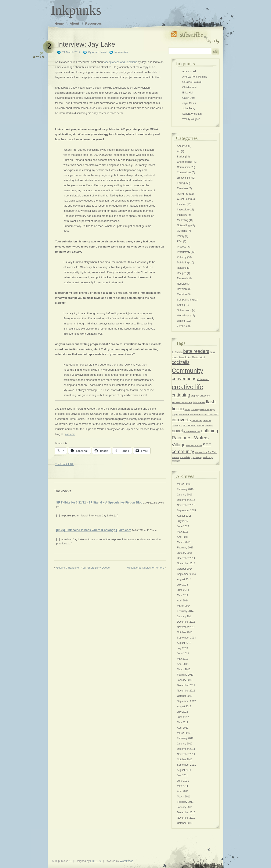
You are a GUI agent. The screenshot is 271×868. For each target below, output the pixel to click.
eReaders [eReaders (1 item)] (205, 396)
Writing (181, 321)
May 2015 (183, 532)
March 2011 (184, 797)
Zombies (182, 326)
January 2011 (185, 807)
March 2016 (184, 484)
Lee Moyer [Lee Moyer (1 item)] (197, 420)
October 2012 (185, 696)
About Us (182, 146)
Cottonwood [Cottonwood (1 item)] (203, 379)
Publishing (183, 263)
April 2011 (183, 791)
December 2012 (186, 685)
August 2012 (184, 707)
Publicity (182, 257)
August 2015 (184, 516)
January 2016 (185, 495)
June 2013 (183, 654)
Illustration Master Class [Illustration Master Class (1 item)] (202, 415)
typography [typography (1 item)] (196, 457)
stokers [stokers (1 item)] (175, 457)
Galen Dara (189, 98)
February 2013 (185, 675)
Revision (182, 289)
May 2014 (183, 595)
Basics (181, 157)
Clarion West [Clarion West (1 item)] (198, 357)
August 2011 (184, 770)
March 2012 (184, 733)
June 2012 (183, 717)
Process (182, 247)
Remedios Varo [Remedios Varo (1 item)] (194, 445)
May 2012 (183, 722)
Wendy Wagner (191, 119)
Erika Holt (188, 93)
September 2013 (186, 638)
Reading (182, 268)
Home (59, 23)
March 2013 (184, 669)
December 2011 (186, 749)
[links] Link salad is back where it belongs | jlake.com (94, 530)
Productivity (184, 252)
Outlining (182, 231)
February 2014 (185, 611)
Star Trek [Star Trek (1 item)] (212, 452)
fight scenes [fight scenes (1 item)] (199, 402)
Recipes (182, 273)
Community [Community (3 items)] (187, 371)
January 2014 (185, 616)
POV (180, 241)
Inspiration (183, 210)
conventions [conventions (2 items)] (184, 379)
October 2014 (185, 569)
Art (179, 151)
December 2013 (186, 622)
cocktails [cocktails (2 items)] (181, 362)
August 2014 (184, 579)
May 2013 (183, 659)
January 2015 (185, 553)
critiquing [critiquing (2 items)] (181, 395)
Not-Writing (183, 225)
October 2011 (185, 759)
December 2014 (186, 558)
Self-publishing (185, 300)
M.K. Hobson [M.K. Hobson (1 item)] (189, 426)
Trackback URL (64, 464)
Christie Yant (189, 87)
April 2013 (183, 664)
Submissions (184, 310)
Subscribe (196, 37)
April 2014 (183, 601)
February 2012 (185, 738)
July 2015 (182, 521)
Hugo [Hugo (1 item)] (212, 409)
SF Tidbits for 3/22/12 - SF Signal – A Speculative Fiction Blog (99, 502)
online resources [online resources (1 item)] (192, 431)
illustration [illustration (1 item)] (184, 415)
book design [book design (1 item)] (185, 357)
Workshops (183, 316)
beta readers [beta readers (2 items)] (196, 351)
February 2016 (185, 489)
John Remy (189, 108)
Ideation (182, 204)
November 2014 (186, 563)
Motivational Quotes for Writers (145, 568)
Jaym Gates (189, 103)
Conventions (184, 172)
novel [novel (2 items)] (177, 431)
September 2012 (186, 701)
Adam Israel (99, 52)
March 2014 (184, 606)
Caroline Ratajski (192, 82)
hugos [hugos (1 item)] (175, 415)
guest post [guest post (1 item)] (204, 409)
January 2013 (185, 680)
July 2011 (182, 775)
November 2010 (186, 818)
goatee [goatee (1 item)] (194, 409)
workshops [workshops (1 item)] (208, 457)
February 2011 (185, 802)
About (74, 23)
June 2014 (183, 590)
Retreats (182, 284)
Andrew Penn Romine (195, 77)
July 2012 (182, 712)
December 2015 (186, 500)
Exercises (183, 188)
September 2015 (186, 511)
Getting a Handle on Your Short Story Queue (83, 568)
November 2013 (186, 627)
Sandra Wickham (192, 114)
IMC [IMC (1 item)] (216, 415)
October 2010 (185, 823)
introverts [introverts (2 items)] (181, 420)
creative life (183, 178)
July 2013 (182, 648)
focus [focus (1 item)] (187, 409)
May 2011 (183, 786)
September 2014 (186, 574)
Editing (181, 183)
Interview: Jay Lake (86, 44)
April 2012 (183, 728)
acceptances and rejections (121, 62)
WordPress (127, 861)
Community (183, 167)
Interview (123, 52)
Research (182, 278)
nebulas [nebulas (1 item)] (209, 426)
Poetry (181, 236)
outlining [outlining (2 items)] (209, 431)
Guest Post (183, 199)
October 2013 (185, 632)
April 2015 (183, 537)
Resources (93, 23)
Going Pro (183, 194)
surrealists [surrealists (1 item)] (185, 457)
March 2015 (184, 542)
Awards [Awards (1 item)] (179, 352)
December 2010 (186, 812)
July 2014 (182, 585)
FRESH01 (96, 861)
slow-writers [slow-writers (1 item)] (201, 452)
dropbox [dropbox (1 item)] (195, 396)
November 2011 (186, 754)
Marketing (183, 220)
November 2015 (186, 505)
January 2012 (185, 744)
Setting (181, 305)
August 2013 (184, 643)
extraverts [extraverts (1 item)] (177, 402)
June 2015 (183, 526)
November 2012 (186, 691)
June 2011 (183, 781)
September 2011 (186, 765)
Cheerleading (185, 162)
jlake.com (70, 434)
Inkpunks (76, 10)
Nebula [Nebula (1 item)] (200, 426)
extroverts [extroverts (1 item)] (187, 402)
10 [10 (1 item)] (173, 352)
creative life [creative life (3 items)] (187, 387)
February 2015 (185, 548)
